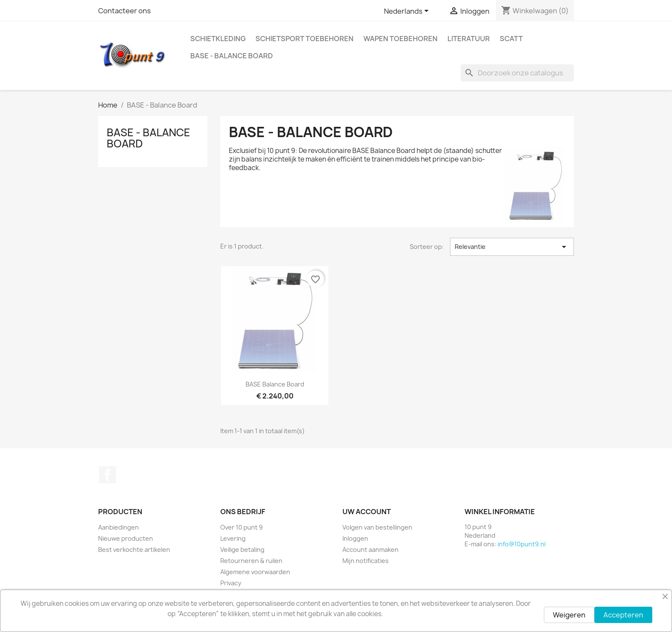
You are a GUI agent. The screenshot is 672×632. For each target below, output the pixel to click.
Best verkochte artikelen (134, 550)
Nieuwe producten (126, 538)
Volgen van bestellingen (377, 527)
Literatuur (469, 39)
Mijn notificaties (366, 561)
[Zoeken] (517, 73)
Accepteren (623, 615)
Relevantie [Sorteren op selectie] (512, 247)
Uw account (367, 512)
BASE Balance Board (275, 384)
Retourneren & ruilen (251, 561)
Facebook (108, 475)
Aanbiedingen (118, 527)
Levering (233, 538)
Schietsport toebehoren (304, 39)
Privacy (231, 583)
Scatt (511, 39)
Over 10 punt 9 (241, 527)
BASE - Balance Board (232, 56)
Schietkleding (218, 39)
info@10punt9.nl (522, 544)
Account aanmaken (370, 550)
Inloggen (355, 538)
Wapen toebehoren (400, 39)
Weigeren (569, 615)
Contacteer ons (124, 11)
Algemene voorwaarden (255, 572)
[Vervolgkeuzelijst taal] (408, 12)
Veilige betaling (242, 550)
